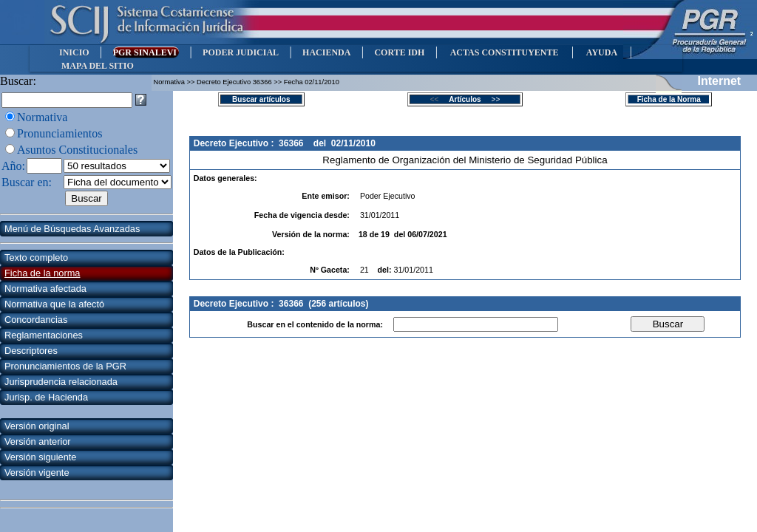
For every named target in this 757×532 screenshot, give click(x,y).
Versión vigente (37, 473)
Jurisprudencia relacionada (61, 382)
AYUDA (601, 52)
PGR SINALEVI (146, 52)
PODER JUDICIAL (241, 52)
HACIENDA (326, 52)
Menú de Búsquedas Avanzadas (72, 229)
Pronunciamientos (60, 133)
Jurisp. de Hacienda (46, 397)
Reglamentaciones (44, 335)
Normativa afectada (45, 289)
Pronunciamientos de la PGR (65, 366)
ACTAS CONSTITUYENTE (504, 52)
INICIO (74, 52)
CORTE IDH (399, 52)
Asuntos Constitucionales (77, 150)
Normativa (42, 117)
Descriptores (31, 351)
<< (439, 99)
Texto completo (36, 258)
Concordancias (36, 320)
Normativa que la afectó (54, 304)
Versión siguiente (40, 457)
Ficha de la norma (42, 273)
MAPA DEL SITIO (98, 66)
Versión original (37, 426)
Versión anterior (38, 441)
